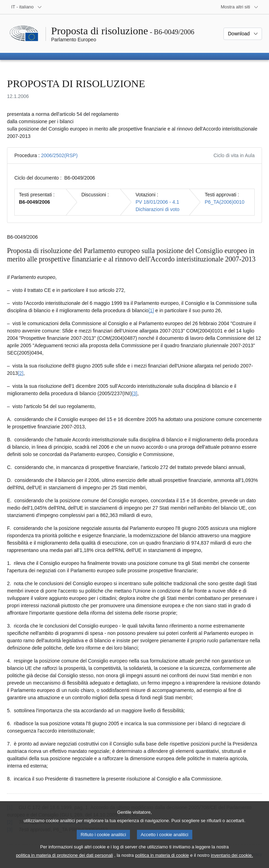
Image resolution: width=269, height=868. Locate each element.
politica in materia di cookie (162, 856)
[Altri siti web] (240, 7)
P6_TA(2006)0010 (224, 202)
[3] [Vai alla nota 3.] (134, 393)
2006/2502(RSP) (59, 155)
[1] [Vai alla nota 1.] (151, 310)
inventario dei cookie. (232, 856)
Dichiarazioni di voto (157, 209)
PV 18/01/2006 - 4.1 (157, 202)
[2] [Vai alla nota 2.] (21, 373)
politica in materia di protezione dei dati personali (65, 856)
